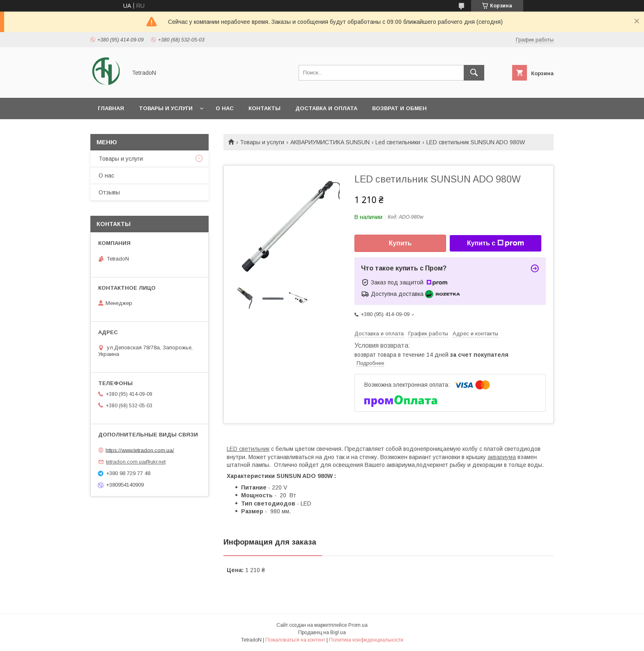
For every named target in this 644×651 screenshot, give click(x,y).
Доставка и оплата (326, 108)
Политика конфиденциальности (366, 640)
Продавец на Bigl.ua (322, 633)
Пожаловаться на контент (295, 640)
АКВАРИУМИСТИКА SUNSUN (330, 142)
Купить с (496, 243)
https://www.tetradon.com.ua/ (140, 450)
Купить (400, 243)
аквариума (502, 457)
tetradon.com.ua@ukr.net (136, 462)
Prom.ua (358, 625)
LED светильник (248, 449)
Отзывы (109, 192)
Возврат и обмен (399, 108)
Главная (111, 108)
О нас (225, 108)
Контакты (264, 108)
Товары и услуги (166, 108)
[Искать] (474, 73)
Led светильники (398, 142)
